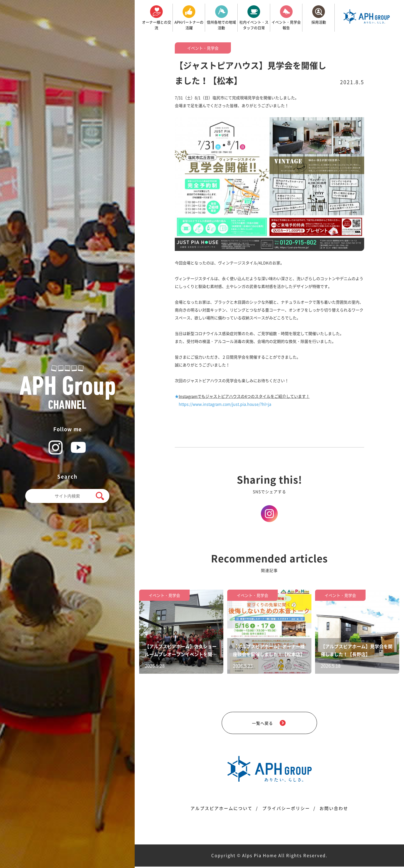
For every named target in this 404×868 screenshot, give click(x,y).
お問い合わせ (334, 810)
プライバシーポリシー (286, 810)
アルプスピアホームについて (221, 810)
